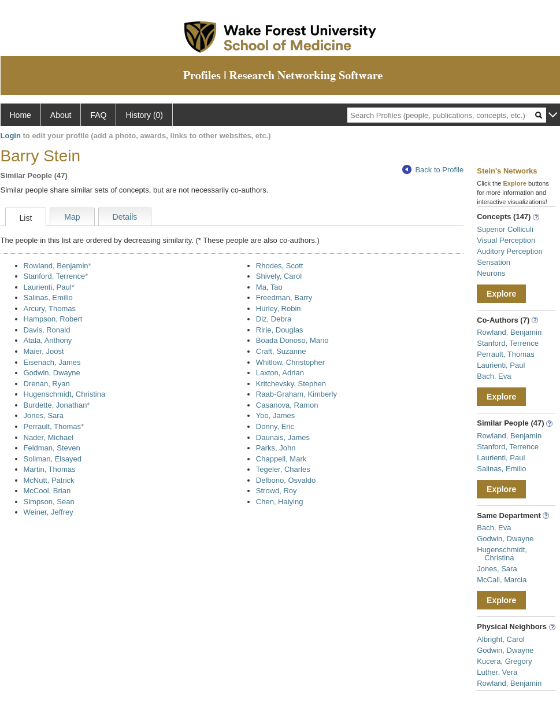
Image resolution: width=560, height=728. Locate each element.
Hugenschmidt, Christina (65, 394)
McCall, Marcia (502, 580)
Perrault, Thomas (52, 426)
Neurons (491, 273)
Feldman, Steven (52, 448)
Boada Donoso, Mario (292, 340)
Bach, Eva (494, 376)
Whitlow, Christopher (290, 362)
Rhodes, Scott (280, 266)
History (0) (144, 115)
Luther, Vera (497, 672)
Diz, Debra (274, 319)
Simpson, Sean (49, 502)
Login (11, 136)
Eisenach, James (52, 362)
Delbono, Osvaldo (286, 480)
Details (125, 217)
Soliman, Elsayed (53, 459)
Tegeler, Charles (283, 469)
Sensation (494, 262)
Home (21, 115)
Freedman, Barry (284, 298)
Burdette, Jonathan (55, 405)
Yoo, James (275, 415)
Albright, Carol (500, 639)
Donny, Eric (275, 426)
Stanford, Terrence (55, 276)
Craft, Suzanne (281, 351)
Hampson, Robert (53, 319)
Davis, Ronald (47, 330)
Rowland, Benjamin (56, 266)
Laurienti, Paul (48, 287)
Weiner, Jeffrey (49, 512)
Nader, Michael (49, 437)
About (61, 115)
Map (72, 217)
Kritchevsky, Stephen (291, 384)
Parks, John (276, 448)
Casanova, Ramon (287, 405)
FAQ (98, 115)
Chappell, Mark (281, 459)
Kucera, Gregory (504, 661)
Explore (501, 294)
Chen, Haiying (280, 502)
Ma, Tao (269, 287)
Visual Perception (506, 240)
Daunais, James (283, 437)
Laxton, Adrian (280, 373)
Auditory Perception (509, 251)
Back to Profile (433, 170)
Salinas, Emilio (48, 298)
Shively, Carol (279, 276)
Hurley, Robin (279, 308)
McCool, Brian (47, 491)
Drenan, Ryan (47, 384)
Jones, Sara (44, 415)
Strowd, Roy (277, 491)
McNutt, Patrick (49, 480)
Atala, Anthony (48, 340)
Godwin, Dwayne (52, 373)
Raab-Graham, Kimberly (296, 394)
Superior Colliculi (505, 229)
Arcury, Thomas (50, 308)
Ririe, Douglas (280, 330)
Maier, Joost (44, 351)
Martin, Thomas (50, 469)
